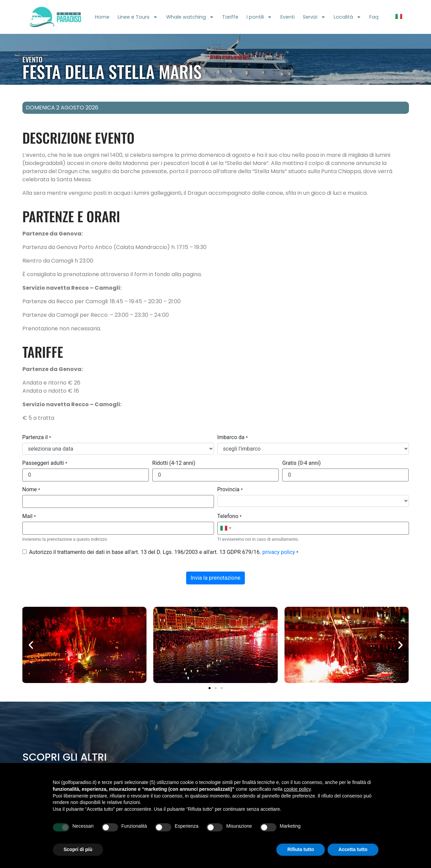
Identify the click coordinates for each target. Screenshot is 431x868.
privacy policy (279, 552)
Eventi (288, 17)
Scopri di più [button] (78, 849)
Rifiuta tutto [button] (301, 849)
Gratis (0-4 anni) (301, 463)
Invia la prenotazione (215, 578)
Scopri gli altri (65, 757)
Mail (29, 516)
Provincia (230, 490)
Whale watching (190, 17)
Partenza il (37, 437)
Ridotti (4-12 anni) (174, 463)
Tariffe (230, 17)
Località (347, 17)
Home (102, 17)
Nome (31, 490)
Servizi (314, 17)
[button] (31, 645)
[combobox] (226, 528)
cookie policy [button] (297, 789)
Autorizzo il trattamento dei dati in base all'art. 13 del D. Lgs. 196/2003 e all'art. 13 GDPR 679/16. (164, 552)
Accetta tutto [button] (353, 849)
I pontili (259, 17)
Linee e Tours (138, 17)
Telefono (230, 516)
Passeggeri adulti (45, 463)
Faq (374, 17)
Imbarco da (233, 437)
